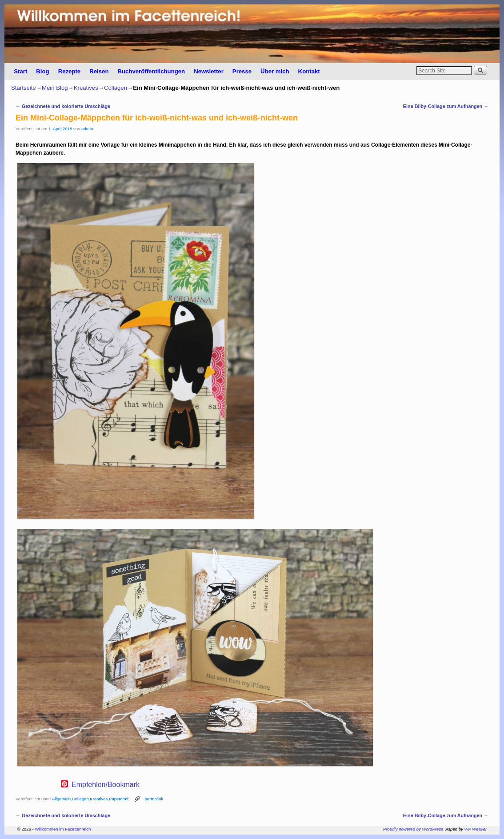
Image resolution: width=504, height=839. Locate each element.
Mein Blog (55, 88)
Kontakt (309, 71)
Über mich (275, 71)
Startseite (24, 88)
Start (20, 71)
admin (87, 129)
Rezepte (70, 71)
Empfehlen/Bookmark (106, 785)
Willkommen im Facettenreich (63, 829)
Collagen (116, 88)
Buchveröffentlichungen (151, 71)
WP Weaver (476, 829)
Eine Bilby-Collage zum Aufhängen (446, 106)
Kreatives (86, 88)
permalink (154, 799)
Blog (42, 71)
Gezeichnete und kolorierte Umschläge (63, 106)
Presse (242, 71)
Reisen (99, 71)
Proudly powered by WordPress (413, 829)
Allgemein (61, 799)
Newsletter (209, 71)
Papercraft (119, 799)
